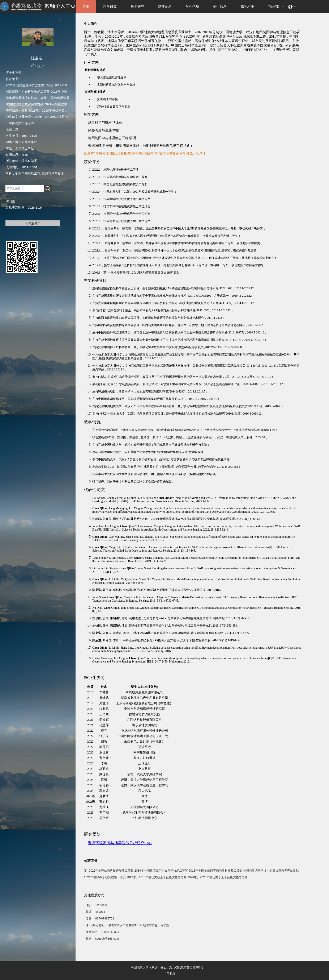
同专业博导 (33, 223)
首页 (86, 7)
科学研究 (110, 7)
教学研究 (137, 7)
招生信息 (220, 7)
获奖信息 (165, 7)
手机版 (171, 974)
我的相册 (247, 7)
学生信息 (192, 7)
